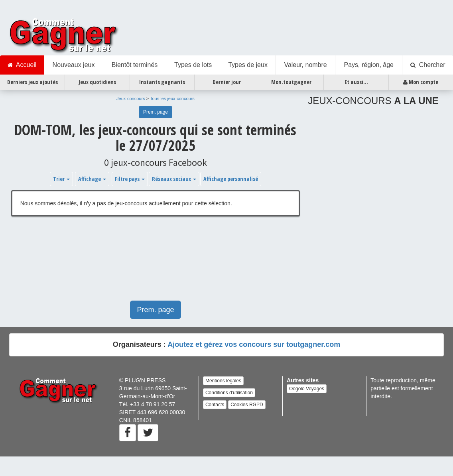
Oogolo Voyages (307, 389)
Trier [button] (61, 179)
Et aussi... (356, 82)
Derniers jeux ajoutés (32, 82)
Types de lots (193, 65)
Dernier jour (227, 82)
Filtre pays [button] (130, 179)
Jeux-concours (131, 98)
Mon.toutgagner (291, 82)
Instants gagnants (162, 82)
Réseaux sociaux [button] (174, 179)
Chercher (428, 65)
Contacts (215, 405)
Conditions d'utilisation (229, 393)
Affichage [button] (92, 179)
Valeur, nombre (305, 65)
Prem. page (156, 112)
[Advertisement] (134, 263)
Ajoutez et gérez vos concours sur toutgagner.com (254, 344)
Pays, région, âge (369, 65)
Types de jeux (248, 65)
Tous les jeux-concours (172, 98)
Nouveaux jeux (74, 65)
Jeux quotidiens (97, 82)
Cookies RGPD (247, 405)
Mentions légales (223, 381)
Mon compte (421, 82)
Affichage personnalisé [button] (231, 179)
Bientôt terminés (135, 65)
